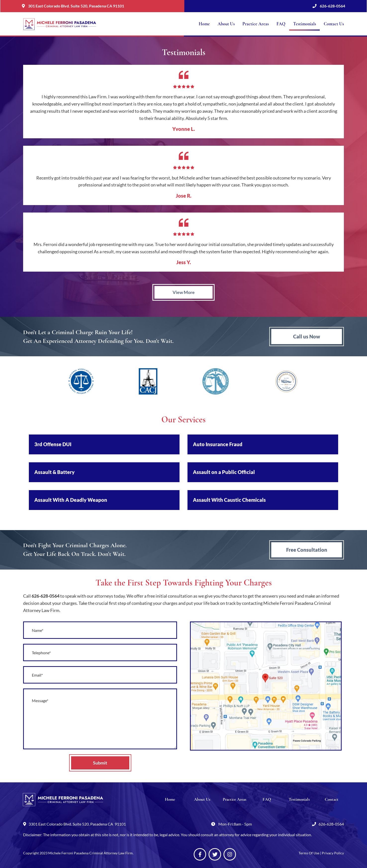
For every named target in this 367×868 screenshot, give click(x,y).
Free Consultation (307, 550)
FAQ (267, 799)
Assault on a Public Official (224, 472)
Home (170, 799)
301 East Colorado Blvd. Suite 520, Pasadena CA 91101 (76, 6)
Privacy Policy (333, 853)
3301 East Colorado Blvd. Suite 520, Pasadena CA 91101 (74, 824)
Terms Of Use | (310, 853)
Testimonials (299, 799)
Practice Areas (235, 799)
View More (184, 292)
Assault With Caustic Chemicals (229, 500)
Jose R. (184, 196)
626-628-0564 (329, 6)
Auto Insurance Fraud (218, 444)
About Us (202, 799)
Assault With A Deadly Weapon (71, 500)
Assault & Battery (54, 472)
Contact (332, 799)
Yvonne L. (184, 129)
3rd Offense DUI (53, 444)
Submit (100, 763)
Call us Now (307, 336)
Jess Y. (184, 262)
